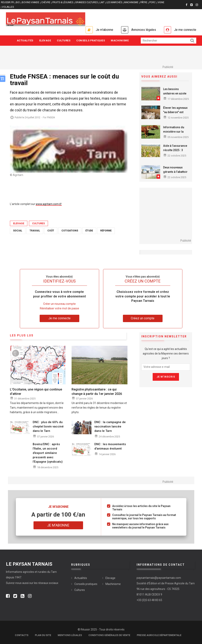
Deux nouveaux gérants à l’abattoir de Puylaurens (175, 172)
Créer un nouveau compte (59, 304)
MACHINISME (131, 2)
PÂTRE (144, 2)
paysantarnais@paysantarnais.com (159, 578)
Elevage (45, 40)
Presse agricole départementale (159, 635)
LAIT (102, 2)
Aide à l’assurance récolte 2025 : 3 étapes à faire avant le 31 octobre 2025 (176, 152)
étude (89, 231)
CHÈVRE (46, 2)
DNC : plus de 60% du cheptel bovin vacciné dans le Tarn (48, 426)
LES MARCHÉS (114, 2)
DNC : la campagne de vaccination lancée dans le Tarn (110, 426)
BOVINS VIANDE (31, 2)
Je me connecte (185, 30)
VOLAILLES (8, 7)
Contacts (22, 635)
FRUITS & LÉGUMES (63, 2)
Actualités (25, 40)
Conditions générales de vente (109, 635)
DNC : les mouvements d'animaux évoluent (110, 446)
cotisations (70, 231)
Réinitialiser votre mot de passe (59, 308)
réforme (106, 231)
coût (51, 231)
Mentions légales (70, 635)
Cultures (64, 40)
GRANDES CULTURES (86, 2)
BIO (18, 2)
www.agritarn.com (47, 204)
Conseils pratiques (91, 40)
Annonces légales (144, 30)
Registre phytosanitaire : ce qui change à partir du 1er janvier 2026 (97, 392)
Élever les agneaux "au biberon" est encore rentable (175, 112)
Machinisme (120, 40)
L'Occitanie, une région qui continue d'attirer (36, 392)
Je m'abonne (104, 30)
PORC (152, 2)
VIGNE (161, 2)
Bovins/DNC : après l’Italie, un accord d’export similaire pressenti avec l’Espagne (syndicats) (48, 453)
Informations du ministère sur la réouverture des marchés (174, 134)
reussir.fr (7, 2)
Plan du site (43, 635)
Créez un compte (143, 318)
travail (35, 231)
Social (18, 231)
